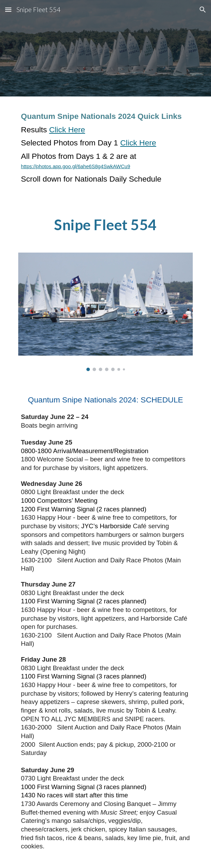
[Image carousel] (105, 312)
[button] (8, 9)
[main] (105, 151)
